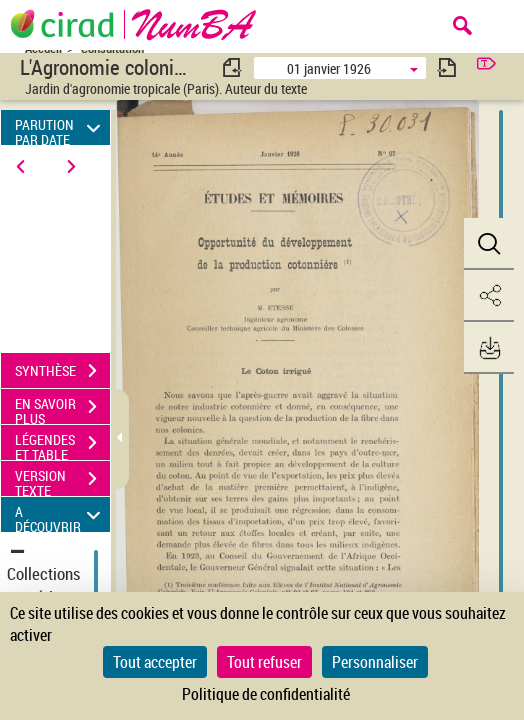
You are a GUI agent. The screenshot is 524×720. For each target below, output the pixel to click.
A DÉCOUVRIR (61, 514)
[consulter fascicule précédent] (233, 67)
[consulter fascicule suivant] (447, 67)
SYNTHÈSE (62, 371)
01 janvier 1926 (329, 68)
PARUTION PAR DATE (61, 127)
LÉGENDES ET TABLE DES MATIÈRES (62, 445)
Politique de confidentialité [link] (266, 694)
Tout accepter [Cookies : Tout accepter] (155, 662)
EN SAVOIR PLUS (62, 409)
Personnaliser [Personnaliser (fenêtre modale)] (375, 662)
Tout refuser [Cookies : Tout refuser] (264, 662)
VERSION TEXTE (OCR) (62, 481)
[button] (489, 244)
